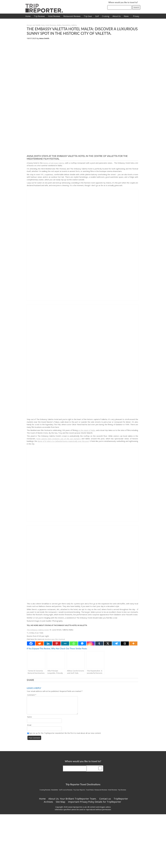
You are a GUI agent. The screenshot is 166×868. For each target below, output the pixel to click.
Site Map (61, 805)
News (126, 16)
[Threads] (125, 643)
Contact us (105, 801)
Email (29, 728)
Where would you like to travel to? (123, 2)
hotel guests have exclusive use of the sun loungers (59, 439)
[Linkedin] (48, 643)
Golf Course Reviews (66, 793)
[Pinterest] (57, 643)
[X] (108, 643)
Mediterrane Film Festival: (55, 639)
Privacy (136, 16)
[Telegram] (116, 643)
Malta (59, 25)
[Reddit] (40, 643)
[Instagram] (91, 643)
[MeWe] (65, 643)
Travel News (90, 793)
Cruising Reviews (45, 793)
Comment (32, 695)
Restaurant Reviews (72, 16)
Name (29, 720)
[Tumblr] (99, 643)
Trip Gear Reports (79, 793)
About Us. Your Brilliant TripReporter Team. (72, 801)
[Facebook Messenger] (82, 643)
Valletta (74, 25)
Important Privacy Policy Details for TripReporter (95, 805)
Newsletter (66, 25)
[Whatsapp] (74, 643)
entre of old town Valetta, (54, 163)
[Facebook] (31, 643)
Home (28, 16)
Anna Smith (44, 38)
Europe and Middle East (36, 25)
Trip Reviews (39, 16)
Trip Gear (88, 16)
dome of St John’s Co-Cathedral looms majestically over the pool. (63, 441)
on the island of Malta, (87, 430)
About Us (117, 16)
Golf (97, 16)
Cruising (106, 16)
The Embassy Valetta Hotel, (38, 630)
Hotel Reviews (54, 16)
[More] (133, 643)
